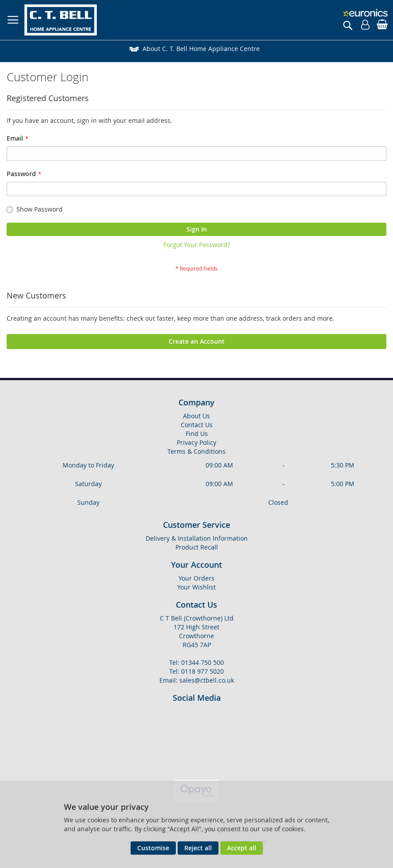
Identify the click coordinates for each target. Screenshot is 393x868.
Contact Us (197, 425)
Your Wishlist (196, 587)
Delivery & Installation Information (203, 92)
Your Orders (196, 578)
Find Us (197, 434)
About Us (196, 416)
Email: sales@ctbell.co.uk (197, 680)
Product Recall (197, 547)
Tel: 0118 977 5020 (196, 671)
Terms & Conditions (196, 451)
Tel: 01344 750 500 (196, 662)
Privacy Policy (196, 442)
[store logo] (61, 20)
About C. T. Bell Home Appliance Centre (201, 49)
